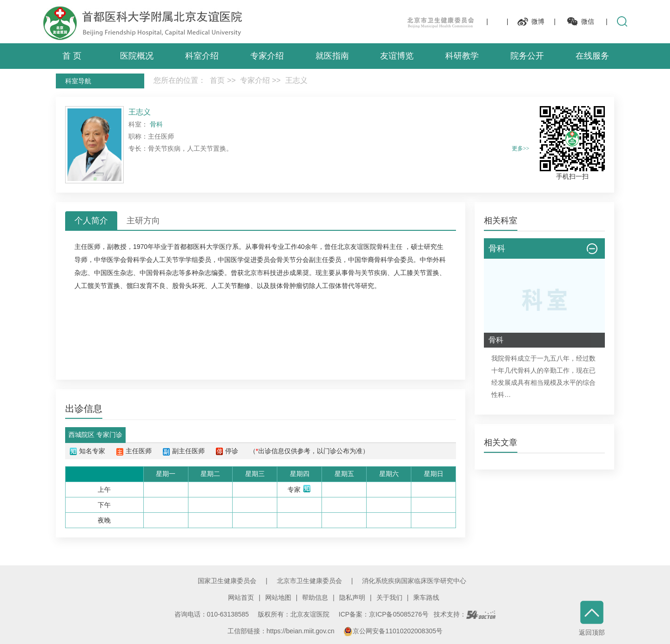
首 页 (72, 56)
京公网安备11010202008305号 (393, 631)
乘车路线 (426, 597)
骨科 (265, 247)
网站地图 (278, 597)
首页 (217, 80)
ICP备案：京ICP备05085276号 (384, 614)
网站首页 (241, 597)
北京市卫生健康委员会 (309, 581)
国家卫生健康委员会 (227, 581)
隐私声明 (352, 597)
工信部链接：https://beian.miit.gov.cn (282, 631)
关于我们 (389, 597)
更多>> (521, 148)
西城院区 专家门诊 (95, 435)
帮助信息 (315, 597)
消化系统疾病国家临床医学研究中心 (414, 581)
